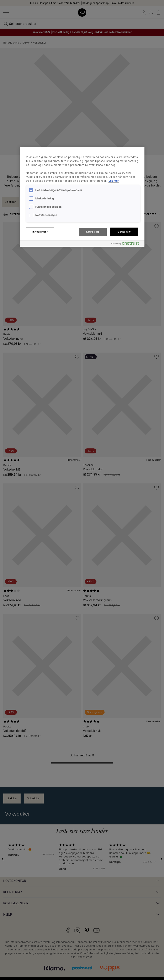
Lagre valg (93, 232)
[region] (82, 197)
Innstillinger (40, 232)
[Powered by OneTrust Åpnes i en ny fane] (127, 244)
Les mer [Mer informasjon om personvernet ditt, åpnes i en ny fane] (114, 181)
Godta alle (124, 232)
